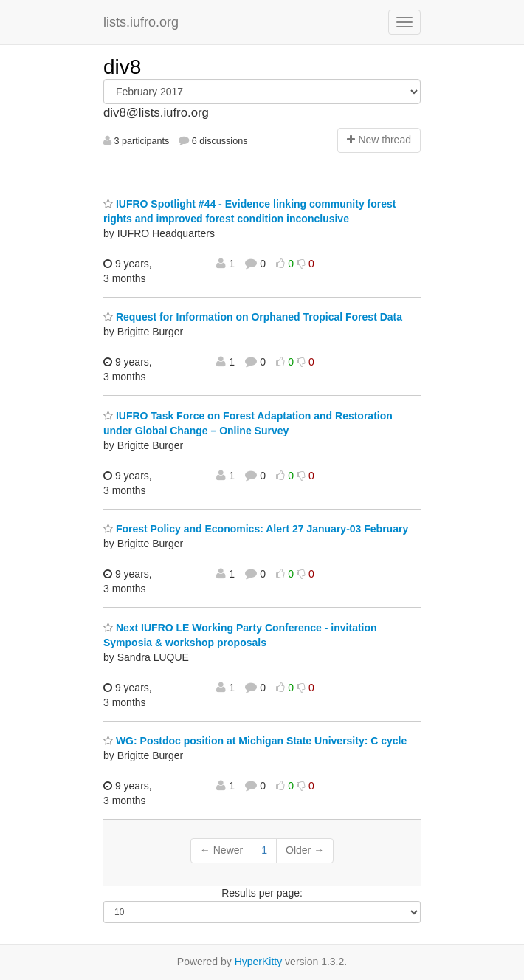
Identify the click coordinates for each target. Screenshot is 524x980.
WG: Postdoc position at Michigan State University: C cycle (255, 741)
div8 (122, 67)
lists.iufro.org (141, 22)
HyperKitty (259, 962)
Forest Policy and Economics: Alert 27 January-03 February (256, 529)
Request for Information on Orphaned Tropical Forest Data (253, 317)
